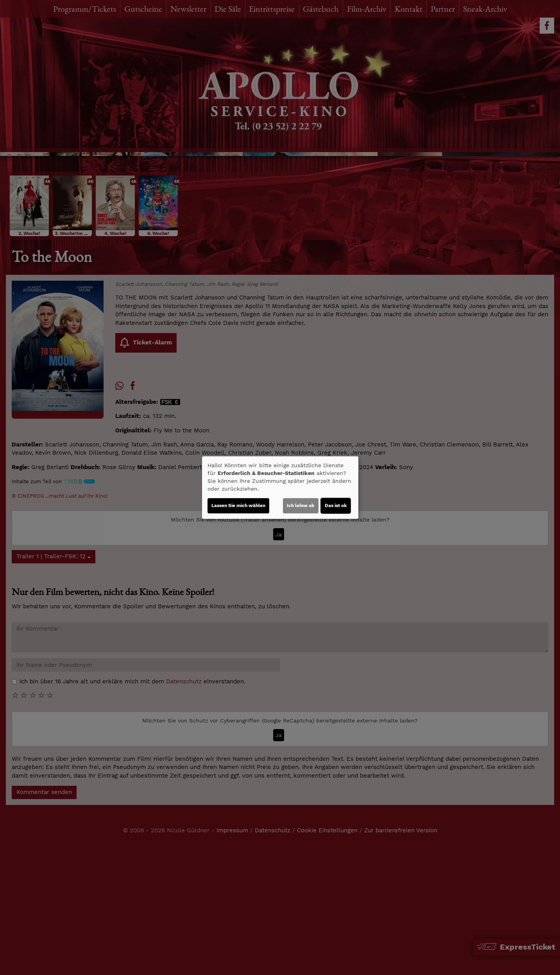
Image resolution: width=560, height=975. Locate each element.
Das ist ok (336, 505)
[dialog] (280, 487)
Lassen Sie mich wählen (238, 505)
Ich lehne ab (301, 505)
